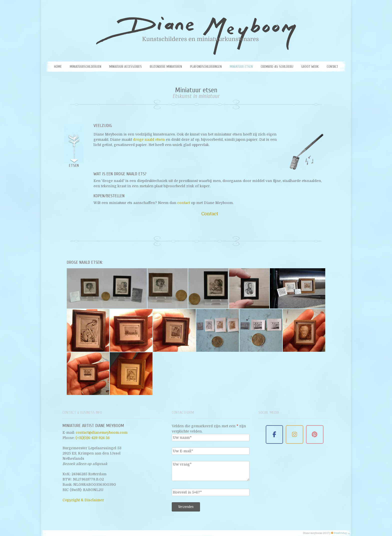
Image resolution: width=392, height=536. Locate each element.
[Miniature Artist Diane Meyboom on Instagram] (294, 435)
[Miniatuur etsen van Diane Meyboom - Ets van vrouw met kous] (88, 330)
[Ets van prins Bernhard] (304, 330)
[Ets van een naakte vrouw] (218, 330)
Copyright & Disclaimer (83, 500)
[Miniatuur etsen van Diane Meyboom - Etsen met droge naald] (297, 288)
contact (184, 203)
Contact (332, 67)
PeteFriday (340, 533)
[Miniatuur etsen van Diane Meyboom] (208, 288)
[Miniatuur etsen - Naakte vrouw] (174, 330)
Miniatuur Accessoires (125, 67)
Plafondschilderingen (206, 67)
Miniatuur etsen (241, 67)
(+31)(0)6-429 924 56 (93, 438)
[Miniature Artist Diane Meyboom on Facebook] (274, 435)
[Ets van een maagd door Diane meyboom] (131, 374)
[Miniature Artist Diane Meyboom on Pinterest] (315, 435)
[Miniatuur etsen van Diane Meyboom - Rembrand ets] (107, 288)
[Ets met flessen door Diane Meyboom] (88, 374)
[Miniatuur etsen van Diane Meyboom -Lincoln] (249, 288)
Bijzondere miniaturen (166, 67)
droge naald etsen (149, 139)
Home (58, 67)
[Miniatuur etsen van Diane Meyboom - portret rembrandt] (168, 288)
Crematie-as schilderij (277, 67)
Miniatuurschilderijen (85, 67)
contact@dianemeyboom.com (102, 432)
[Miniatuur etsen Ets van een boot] (131, 330)
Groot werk (310, 67)
